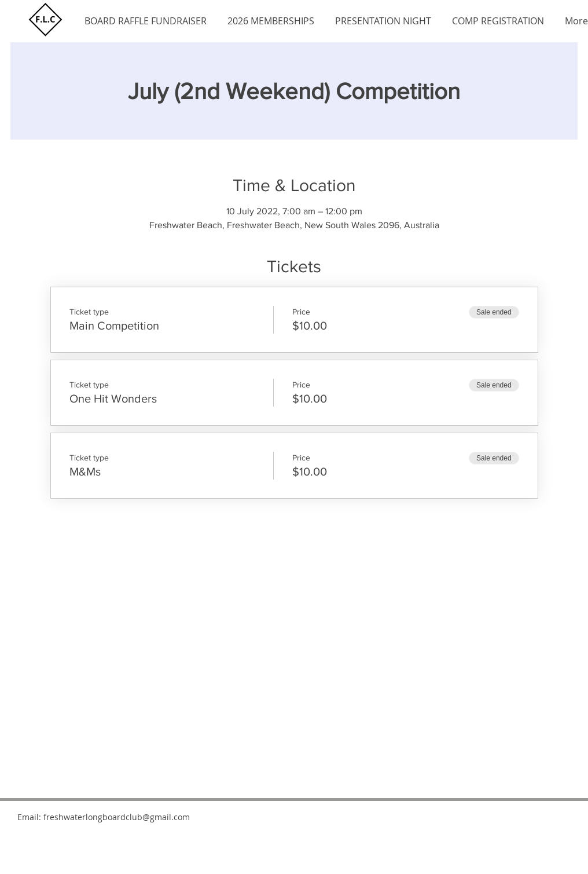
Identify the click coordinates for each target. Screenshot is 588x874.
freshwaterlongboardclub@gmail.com (117, 817)
